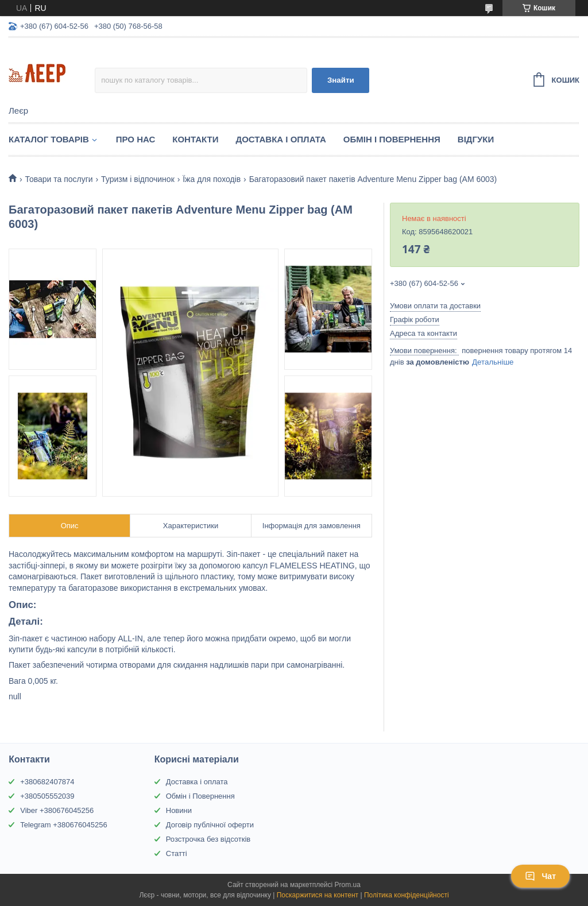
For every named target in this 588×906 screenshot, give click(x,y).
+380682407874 (47, 782)
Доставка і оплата (197, 782)
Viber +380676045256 (57, 810)
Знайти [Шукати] (341, 80)
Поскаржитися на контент (318, 895)
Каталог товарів (49, 139)
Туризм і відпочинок (138, 179)
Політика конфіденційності (407, 895)
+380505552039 (47, 796)
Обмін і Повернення (392, 139)
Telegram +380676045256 (63, 825)
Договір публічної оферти (210, 825)
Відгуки (476, 139)
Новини (179, 810)
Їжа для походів (212, 179)
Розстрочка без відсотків (208, 839)
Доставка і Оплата (281, 139)
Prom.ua (348, 885)
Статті (177, 853)
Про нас (136, 139)
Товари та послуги (59, 179)
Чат (540, 876)
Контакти (195, 139)
